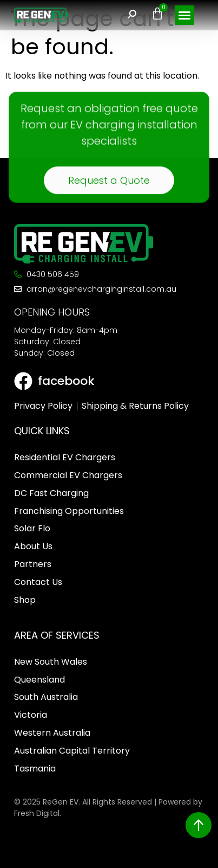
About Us (33, 546)
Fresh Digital (37, 813)
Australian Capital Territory (72, 751)
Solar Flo (32, 528)
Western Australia (52, 733)
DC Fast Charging (51, 493)
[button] (184, 15)
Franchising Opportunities (69, 511)
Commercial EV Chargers (68, 475)
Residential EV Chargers (65, 457)
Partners (33, 564)
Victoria (31, 715)
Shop (25, 600)
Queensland (39, 680)
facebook (66, 381)
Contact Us (38, 582)
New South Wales (51, 662)
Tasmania (35, 769)
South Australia (46, 697)
